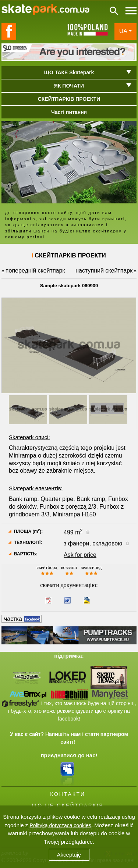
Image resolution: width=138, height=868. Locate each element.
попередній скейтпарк (35, 271)
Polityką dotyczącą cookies (61, 825)
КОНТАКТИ (68, 794)
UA (123, 31)
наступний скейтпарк (104, 271)
